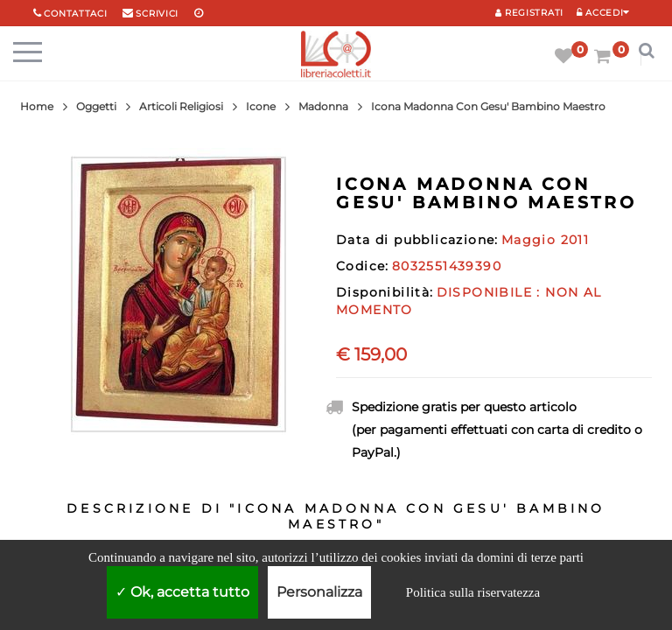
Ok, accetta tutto (182, 592)
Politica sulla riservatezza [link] (473, 592)
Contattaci (75, 14)
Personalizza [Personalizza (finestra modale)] (319, 592)
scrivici (157, 14)
